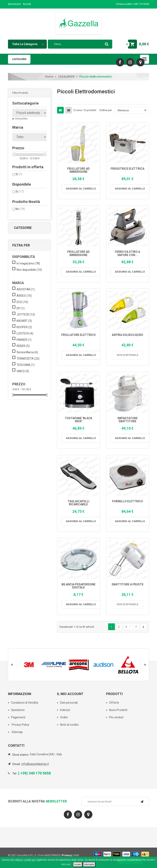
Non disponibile (29, 270)
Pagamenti (18, 717)
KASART (24, 321)
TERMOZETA (28, 359)
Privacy (67, 855)
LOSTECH (25, 333)
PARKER (24, 340)
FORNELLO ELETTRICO (127, 501)
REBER (23, 346)
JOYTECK (26, 314)
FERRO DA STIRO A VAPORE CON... (127, 253)
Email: (17, 764)
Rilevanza (133, 110)
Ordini (64, 717)
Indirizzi (65, 710)
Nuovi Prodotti (118, 710)
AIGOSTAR (26, 289)
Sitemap (17, 732)
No (20, 209)
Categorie (19, 59)
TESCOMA (26, 365)
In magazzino (28, 263)
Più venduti (116, 717)
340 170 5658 (141, 4)
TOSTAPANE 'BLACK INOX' (78, 420)
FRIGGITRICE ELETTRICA (127, 169)
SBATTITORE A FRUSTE (128, 584)
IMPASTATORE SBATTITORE (128, 420)
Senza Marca (27, 352)
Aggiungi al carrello (81, 189)
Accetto (78, 864)
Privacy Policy (20, 725)
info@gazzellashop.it (35, 764)
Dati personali (69, 703)
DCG (22, 302)
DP (21, 308)
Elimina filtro (21, 119)
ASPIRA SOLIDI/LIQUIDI (127, 335)
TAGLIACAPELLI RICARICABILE (78, 503)
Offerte (114, 703)
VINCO (23, 371)
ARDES (24, 296)
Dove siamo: (21, 755)
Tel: (15, 773)
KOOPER (24, 327)
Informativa (89, 864)
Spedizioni (18, 710)
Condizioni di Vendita (25, 703)
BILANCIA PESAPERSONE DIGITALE (78, 586)
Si (19, 174)
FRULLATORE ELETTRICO (78, 335)
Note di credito (69, 725)
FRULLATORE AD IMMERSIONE (78, 170)
